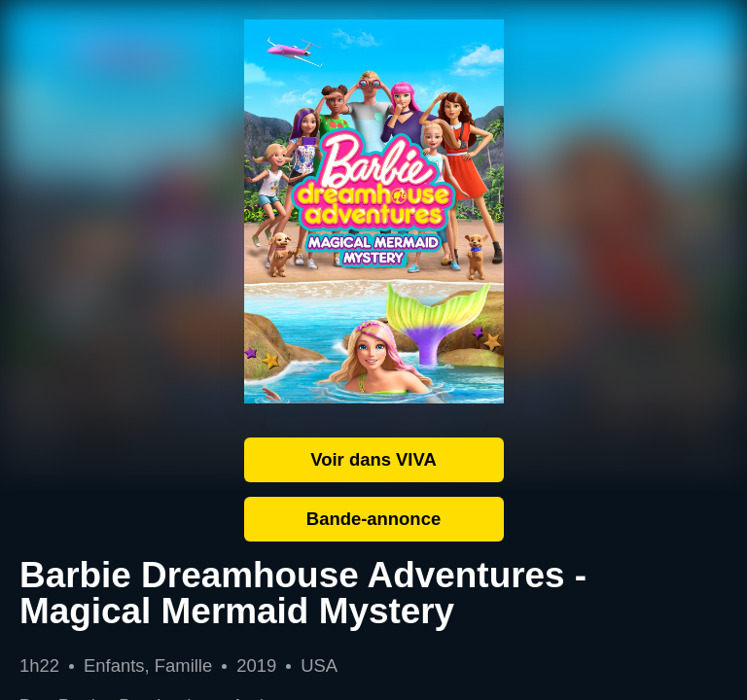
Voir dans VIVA (373, 459)
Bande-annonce (373, 519)
